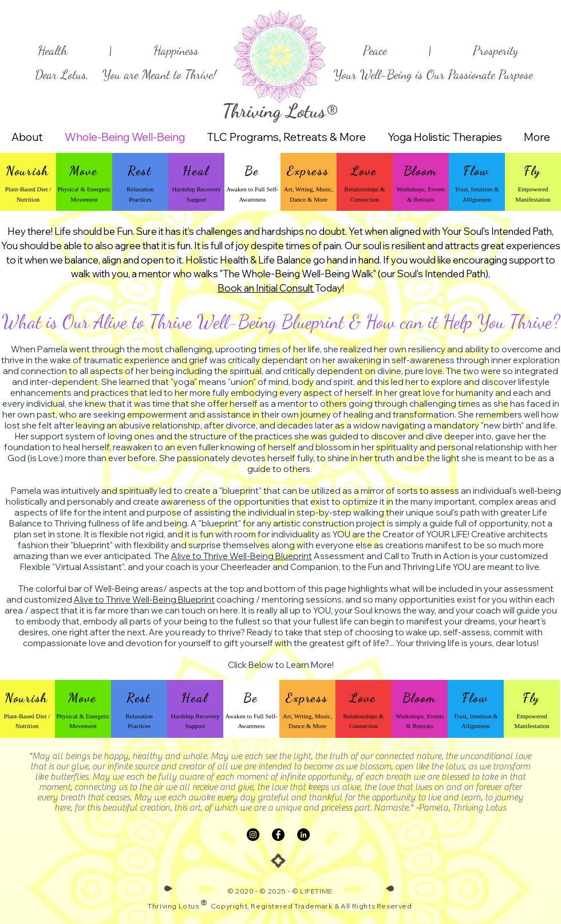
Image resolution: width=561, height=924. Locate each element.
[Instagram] (253, 835)
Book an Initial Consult (266, 288)
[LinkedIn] (303, 835)
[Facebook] (278, 835)
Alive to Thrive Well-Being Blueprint (242, 556)
